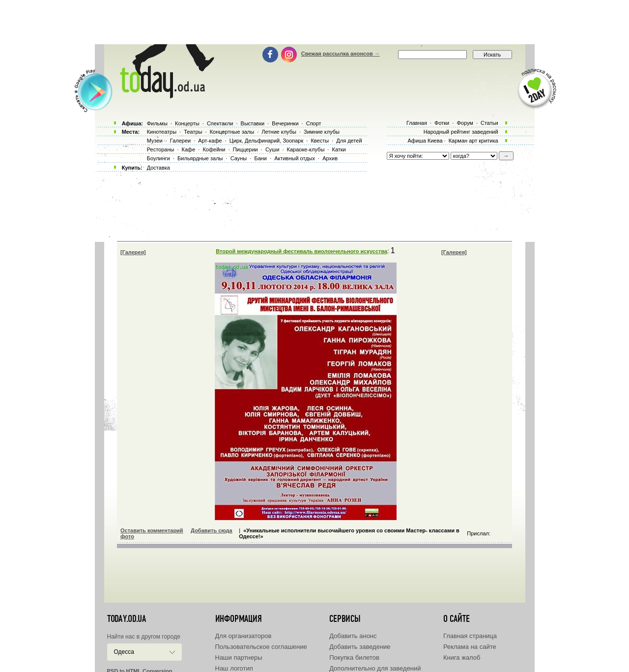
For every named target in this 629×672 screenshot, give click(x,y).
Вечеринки (285, 123)
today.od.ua (127, 619)
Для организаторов (243, 636)
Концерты (187, 123)
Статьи (489, 123)
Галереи (180, 141)
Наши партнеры (239, 657)
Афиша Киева (425, 141)
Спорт (314, 123)
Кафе (189, 149)
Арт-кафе (210, 141)
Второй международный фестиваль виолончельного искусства (301, 251)
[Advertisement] (314, 22)
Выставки (253, 123)
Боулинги (158, 158)
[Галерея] (133, 252)
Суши (272, 149)
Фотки (442, 123)
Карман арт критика (473, 141)
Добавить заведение (360, 647)
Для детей (349, 141)
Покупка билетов (354, 657)
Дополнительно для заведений (375, 668)
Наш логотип (234, 668)
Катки (339, 149)
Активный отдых (295, 158)
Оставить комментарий (152, 530)
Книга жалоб (462, 657)
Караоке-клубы (306, 149)
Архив (330, 158)
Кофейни (214, 149)
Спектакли (220, 123)
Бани (260, 158)
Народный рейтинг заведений (461, 132)
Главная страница (470, 636)
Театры (193, 132)
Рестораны (161, 149)
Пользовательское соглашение (261, 647)
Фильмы (157, 123)
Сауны (239, 158)
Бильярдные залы (200, 158)
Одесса (124, 652)
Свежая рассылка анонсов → (341, 54)
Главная (417, 123)
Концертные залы (232, 132)
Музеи (155, 141)
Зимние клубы (322, 132)
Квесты (320, 141)
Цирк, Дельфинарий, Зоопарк (266, 141)
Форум (465, 123)
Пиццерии (245, 149)
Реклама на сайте (470, 647)
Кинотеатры (162, 132)
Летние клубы (279, 132)
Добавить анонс (353, 636)
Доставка (158, 168)
